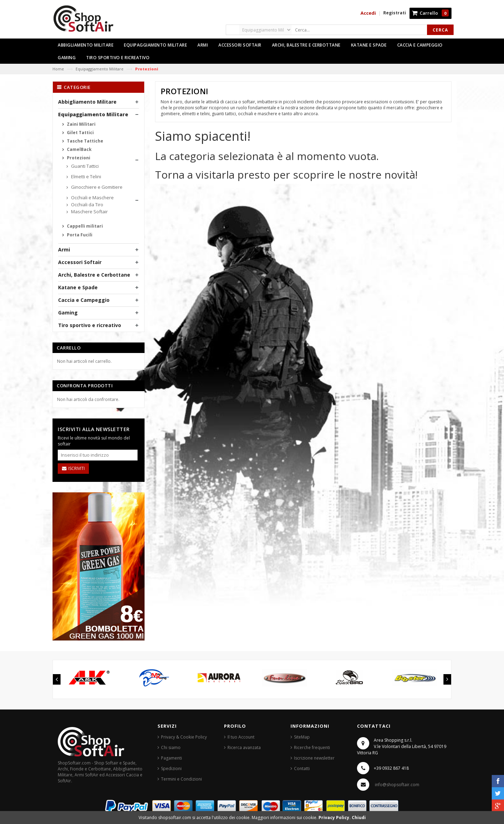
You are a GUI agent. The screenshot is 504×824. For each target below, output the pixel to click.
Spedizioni (171, 768)
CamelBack (79, 149)
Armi (64, 250)
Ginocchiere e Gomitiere (96, 187)
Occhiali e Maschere (92, 198)
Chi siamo (171, 747)
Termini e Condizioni (181, 779)
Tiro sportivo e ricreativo (90, 325)
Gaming (68, 313)
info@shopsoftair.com (397, 785)
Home (58, 69)
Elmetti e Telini (86, 176)
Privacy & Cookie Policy (184, 737)
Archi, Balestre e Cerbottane (94, 275)
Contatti (302, 768)
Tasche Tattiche (85, 141)
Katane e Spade (78, 287)
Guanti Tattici (84, 166)
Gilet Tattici (80, 133)
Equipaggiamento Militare (100, 69)
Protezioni (78, 158)
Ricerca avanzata (244, 747)
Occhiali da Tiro (87, 205)
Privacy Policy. (335, 818)
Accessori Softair (80, 262)
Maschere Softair (89, 212)
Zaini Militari (81, 124)
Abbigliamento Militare (87, 102)
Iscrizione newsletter (314, 758)
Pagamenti (171, 758)
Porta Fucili (79, 235)
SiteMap (302, 737)
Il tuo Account (241, 737)
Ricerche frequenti (312, 747)
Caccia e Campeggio (84, 300)
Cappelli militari (84, 226)
